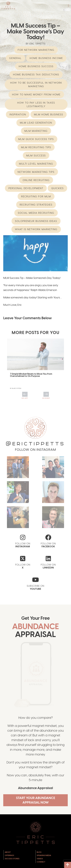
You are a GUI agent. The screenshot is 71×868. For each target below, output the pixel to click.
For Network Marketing (36, 50)
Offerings (9, 865)
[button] (69, 6)
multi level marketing (36, 164)
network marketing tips (36, 172)
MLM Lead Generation (36, 123)
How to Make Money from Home (36, 94)
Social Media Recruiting (36, 213)
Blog (39, 862)
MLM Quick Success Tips (36, 139)
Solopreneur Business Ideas (36, 221)
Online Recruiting (36, 180)
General (15, 58)
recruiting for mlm (36, 196)
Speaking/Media (44, 865)
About (8, 862)
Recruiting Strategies (36, 205)
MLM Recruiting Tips (36, 147)
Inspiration (18, 114)
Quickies (57, 188)
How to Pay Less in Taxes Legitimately (36, 104)
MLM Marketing (36, 131)
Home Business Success (36, 66)
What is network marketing (36, 229)
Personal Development (26, 188)
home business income (46, 58)
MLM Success (36, 155)
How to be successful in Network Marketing (36, 84)
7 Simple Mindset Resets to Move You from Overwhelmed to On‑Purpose (31, 375)
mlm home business (49, 114)
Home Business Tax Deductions (36, 74)
